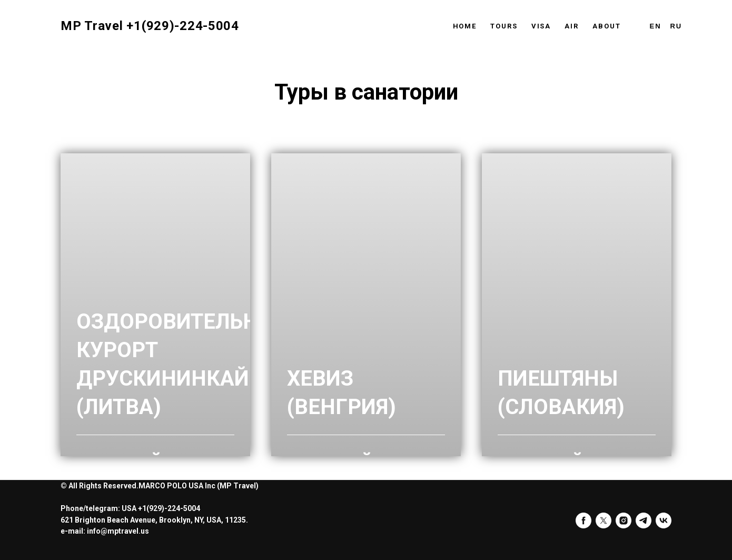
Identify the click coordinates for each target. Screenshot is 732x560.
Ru (676, 26)
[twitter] (604, 520)
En (656, 26)
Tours (504, 26)
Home (465, 26)
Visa (541, 26)
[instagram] (624, 520)
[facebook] (583, 520)
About (607, 26)
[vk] (664, 520)
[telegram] (644, 520)
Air (572, 26)
